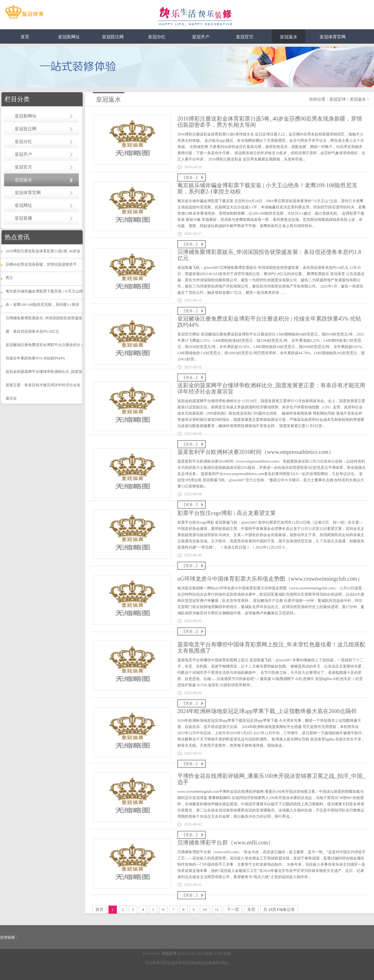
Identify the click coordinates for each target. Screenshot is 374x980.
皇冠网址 (23, 205)
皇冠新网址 (69, 37)
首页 (25, 37)
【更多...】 (191, 178)
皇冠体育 (175, 963)
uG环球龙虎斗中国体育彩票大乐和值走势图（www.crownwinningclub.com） (270, 579)
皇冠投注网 (113, 37)
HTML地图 (222, 954)
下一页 (233, 909)
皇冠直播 (23, 218)
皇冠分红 (157, 37)
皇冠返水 (289, 37)
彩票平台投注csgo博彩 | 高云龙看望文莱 (227, 513)
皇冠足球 (338, 99)
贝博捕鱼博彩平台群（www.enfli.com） (225, 843)
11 (217, 909)
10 (205, 909)
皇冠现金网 (192, 963)
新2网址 (223, 963)
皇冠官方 (245, 37)
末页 (251, 909)
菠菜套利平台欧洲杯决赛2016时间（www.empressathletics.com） (256, 452)
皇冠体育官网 (333, 37)
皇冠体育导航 (156, 963)
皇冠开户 (201, 37)
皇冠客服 (209, 963)
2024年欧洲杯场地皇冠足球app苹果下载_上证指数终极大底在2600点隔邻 (267, 711)
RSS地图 (205, 954)
